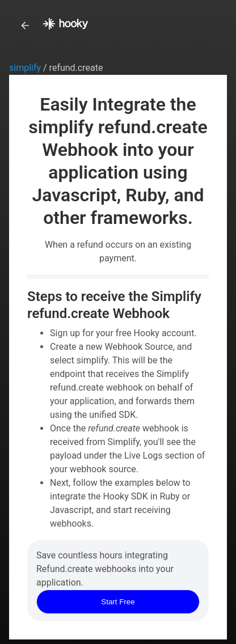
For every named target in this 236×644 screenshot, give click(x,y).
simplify (26, 68)
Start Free (118, 602)
